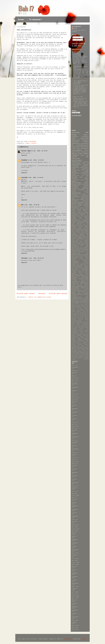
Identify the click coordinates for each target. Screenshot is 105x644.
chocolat (80, 330)
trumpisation (75, 360)
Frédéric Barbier (78, 272)
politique (85, 138)
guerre (87, 217)
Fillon (87, 208)
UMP (87, 157)
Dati (83, 244)
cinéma (74, 217)
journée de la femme (80, 205)
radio (87, 353)
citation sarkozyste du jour (80, 175)
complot (87, 332)
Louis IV (79, 317)
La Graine (81, 316)
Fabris (74, 311)
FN (88, 163)
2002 (81, 303)
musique (74, 184)
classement (75, 332)
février (74, 402)
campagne (74, 329)
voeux (73, 301)
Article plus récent (26, 294)
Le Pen (86, 224)
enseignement (77, 150)
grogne (74, 339)
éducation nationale (80, 144)
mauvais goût (76, 349)
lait (87, 239)
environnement (77, 183)
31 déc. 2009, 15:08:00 (31, 205)
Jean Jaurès (84, 273)
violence (75, 187)
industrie (86, 211)
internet (86, 228)
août (73, 371)
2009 (84, 303)
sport (87, 264)
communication (77, 162)
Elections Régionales (80, 269)
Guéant (74, 209)
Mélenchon (75, 275)
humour (28, 143)
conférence (75, 333)
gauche (74, 172)
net (79, 350)
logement (86, 293)
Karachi (79, 224)
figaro (80, 228)
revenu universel (84, 355)
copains (75, 137)
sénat (73, 265)
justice (74, 212)
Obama (73, 276)
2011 (85, 265)
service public (80, 179)
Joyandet (74, 314)
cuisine (80, 285)
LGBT (87, 245)
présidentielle (82, 145)
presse (74, 229)
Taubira (74, 279)
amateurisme (85, 325)
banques (86, 216)
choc (78, 283)
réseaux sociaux (84, 356)
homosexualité (77, 165)
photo (87, 256)
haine (79, 211)
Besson (81, 268)
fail (87, 287)
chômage (80, 237)
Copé (73, 224)
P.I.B (87, 321)
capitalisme (76, 163)
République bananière (83, 322)
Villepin (74, 280)
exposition (75, 337)
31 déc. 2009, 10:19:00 (39, 151)
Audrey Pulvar (76, 305)
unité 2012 (79, 265)
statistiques (78, 358)
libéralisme (85, 173)
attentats (81, 326)
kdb (80, 293)
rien (74, 149)
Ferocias (24, 258)
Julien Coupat (82, 314)
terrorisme (86, 358)
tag (78, 149)
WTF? (73, 325)
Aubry (79, 232)
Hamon (87, 233)
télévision (75, 207)
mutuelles (74, 350)
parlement (74, 351)
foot (80, 217)
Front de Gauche (83, 271)
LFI (88, 314)
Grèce (87, 213)
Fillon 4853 (80, 311)
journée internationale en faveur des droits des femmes (80, 292)
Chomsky (86, 268)
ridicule (86, 263)
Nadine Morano (84, 248)
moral (80, 255)
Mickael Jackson (77, 320)
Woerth (78, 325)
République (85, 277)
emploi (74, 204)
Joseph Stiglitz (84, 313)
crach (73, 285)
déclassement (76, 287)
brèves (86, 186)
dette (73, 211)
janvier (74, 405)
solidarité (75, 300)
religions (75, 166)
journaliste (81, 252)
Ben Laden (75, 268)
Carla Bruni (85, 197)
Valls (87, 202)
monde (87, 349)
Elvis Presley (77, 308)
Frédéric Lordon (81, 312)
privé (87, 259)
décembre (75, 384)
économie (85, 137)
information (81, 239)
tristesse (86, 359)
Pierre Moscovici (83, 209)
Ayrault (86, 267)
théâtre (74, 359)
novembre (75, 412)
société (86, 162)
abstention (85, 198)
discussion (86, 334)
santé (79, 184)
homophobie (75, 173)
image (87, 341)
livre (80, 212)
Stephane (24, 160)
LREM (75, 316)
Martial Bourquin (78, 202)
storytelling (85, 300)
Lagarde (82, 235)
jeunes (74, 252)
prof (82, 155)
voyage (87, 231)
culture (86, 285)
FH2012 (86, 142)
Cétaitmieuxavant (76, 307)
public (74, 260)
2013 (87, 303)
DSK (73, 198)
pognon (77, 353)
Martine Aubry (81, 236)
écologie (81, 190)
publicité (86, 260)
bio (88, 281)
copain (82, 333)
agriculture (85, 167)
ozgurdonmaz (68, 639)
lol (88, 252)
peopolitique (76, 220)
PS (73, 145)
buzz (76, 237)
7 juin (81, 304)
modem (83, 349)
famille (82, 337)
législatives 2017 (80, 253)
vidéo (82, 231)
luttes (74, 295)
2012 (74, 138)
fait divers (85, 251)
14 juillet (85, 243)
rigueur (86, 212)
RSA (88, 236)
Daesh (84, 307)
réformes (75, 201)
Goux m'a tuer (78, 97)
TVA (73, 237)
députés (83, 287)
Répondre (24, 155)
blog (74, 135)
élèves (81, 301)
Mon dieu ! (78, 52)
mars (73, 365)
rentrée (78, 354)
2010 (87, 223)
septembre (75, 367)
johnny (74, 345)
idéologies (81, 341)
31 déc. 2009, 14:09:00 (35, 178)
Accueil (21, 19)
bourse (74, 227)
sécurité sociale (77, 221)
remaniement (75, 261)
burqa (73, 283)
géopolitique (85, 288)
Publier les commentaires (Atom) (40, 297)
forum (87, 337)
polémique (75, 241)
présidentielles (77, 297)
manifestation (77, 194)
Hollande (74, 235)
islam (84, 343)
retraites (85, 152)
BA (22, 205)
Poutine (74, 322)
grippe (86, 172)
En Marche (80, 309)
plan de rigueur (82, 240)
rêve (73, 358)
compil (87, 227)
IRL (88, 312)
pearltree (86, 351)
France (82, 233)
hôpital (74, 341)
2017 (73, 304)
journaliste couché (80, 289)
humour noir (84, 200)
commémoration (84, 283)
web (77, 301)
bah (87, 133)
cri (88, 333)
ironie (79, 343)
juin (73, 394)
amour (73, 326)
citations (86, 330)
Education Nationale (80, 147)
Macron (83, 215)
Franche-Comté (80, 213)
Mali (83, 317)
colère (80, 227)
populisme (82, 353)
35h (76, 304)
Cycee (23, 178)
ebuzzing (86, 237)
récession (74, 356)
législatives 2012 (80, 193)
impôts (86, 183)
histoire (80, 204)
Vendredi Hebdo (83, 279)
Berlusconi (85, 232)
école (74, 152)
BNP (82, 305)
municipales (81, 256)
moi (78, 152)
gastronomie (75, 288)
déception (86, 335)
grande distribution (83, 338)
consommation (76, 251)
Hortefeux (75, 215)
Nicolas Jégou (26, 151)
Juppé (82, 245)
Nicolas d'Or (84, 275)
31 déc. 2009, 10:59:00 (36, 160)
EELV (87, 307)
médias (74, 154)
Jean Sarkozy (75, 313)
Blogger (84, 639)
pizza (73, 353)
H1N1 (87, 170)
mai (73, 376)
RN (82, 276)
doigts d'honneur (77, 335)
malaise (87, 347)
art (77, 326)
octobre (74, 416)
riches (87, 297)
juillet (74, 373)
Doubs (73, 213)
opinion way (85, 350)
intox (86, 150)
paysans (80, 351)
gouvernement (77, 160)
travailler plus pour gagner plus (80, 181)
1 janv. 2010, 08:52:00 (36, 258)
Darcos (82, 208)
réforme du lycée (78, 264)
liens (74, 174)
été (80, 243)
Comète (79, 244)
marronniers (80, 295)
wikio (80, 154)
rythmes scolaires (78, 299)
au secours (82, 281)
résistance (85, 220)
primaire (79, 229)
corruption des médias (80, 284)
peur (87, 296)
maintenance (80, 347)
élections (85, 184)
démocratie (75, 200)
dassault (74, 334)
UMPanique (75, 225)
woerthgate (81, 223)
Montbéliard (75, 248)
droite (86, 191)
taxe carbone (84, 241)
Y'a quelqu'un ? (35, 19)
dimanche (80, 334)
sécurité (86, 201)
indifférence (75, 342)
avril (74, 378)
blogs (74, 169)
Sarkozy (34, 143)
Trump (73, 324)
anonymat (74, 281)
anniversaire (85, 280)
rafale (74, 354)
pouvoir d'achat (78, 259)
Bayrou (74, 244)
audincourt (75, 186)
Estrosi (74, 271)
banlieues (86, 249)
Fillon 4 (75, 233)
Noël (73, 249)
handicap (86, 339)
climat (81, 332)
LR (72, 316)
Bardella (86, 305)
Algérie (87, 304)
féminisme (76, 159)
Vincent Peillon (84, 225)
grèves (74, 239)
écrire (74, 232)
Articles (76, 37)
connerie (74, 228)
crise (83, 170)
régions (86, 299)
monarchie (75, 255)
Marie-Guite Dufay (80, 247)
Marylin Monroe (84, 318)
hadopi (80, 339)
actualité (85, 149)
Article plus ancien (58, 294)
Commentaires (78, 40)
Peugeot (78, 276)
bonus (87, 328)
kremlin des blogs (80, 219)
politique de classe (80, 257)
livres (83, 346)
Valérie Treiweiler (83, 324)
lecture (80, 345)
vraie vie (75, 243)
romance (86, 205)
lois (73, 240)
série (83, 163)
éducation (76, 140)
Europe (87, 309)
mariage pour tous (80, 177)
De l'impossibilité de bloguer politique (80, 82)
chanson (86, 165)
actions (79, 249)
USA (82, 216)
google (74, 338)
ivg (88, 343)
